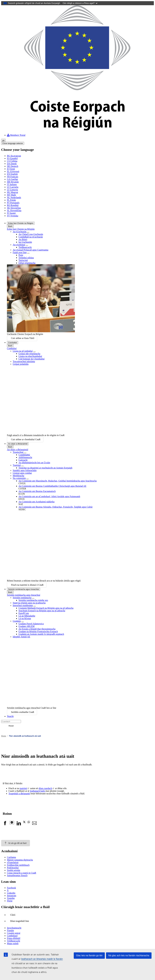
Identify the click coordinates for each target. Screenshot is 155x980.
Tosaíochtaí (18, 452)
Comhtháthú (24, 455)
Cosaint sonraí (14, 933)
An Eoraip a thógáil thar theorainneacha (37, 629)
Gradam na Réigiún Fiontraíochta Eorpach (38, 631)
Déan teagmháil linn (20, 921)
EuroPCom (24, 613)
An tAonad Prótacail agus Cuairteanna (31, 250)
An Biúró (23, 239)
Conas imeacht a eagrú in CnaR (22, 873)
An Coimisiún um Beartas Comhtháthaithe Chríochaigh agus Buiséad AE (52, 486)
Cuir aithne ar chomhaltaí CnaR (26, 439)
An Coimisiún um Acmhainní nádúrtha (37, 502)
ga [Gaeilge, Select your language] (3, 140)
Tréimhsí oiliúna (26, 258)
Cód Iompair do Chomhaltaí (32, 359)
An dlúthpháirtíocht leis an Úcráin (34, 463)
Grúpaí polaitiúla (21, 364)
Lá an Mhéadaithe (27, 616)
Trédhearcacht (25, 247)
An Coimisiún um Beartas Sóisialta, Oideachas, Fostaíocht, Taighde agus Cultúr (56, 507)
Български (14, 156)
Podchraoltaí (13, 868)
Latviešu (13, 187)
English (12, 174)
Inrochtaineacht (14, 928)
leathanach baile (38, 791)
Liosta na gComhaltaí (23, 351)
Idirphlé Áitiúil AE (21, 637)
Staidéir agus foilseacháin (25, 470)
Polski (11, 200)
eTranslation (13, 862)
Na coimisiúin (19, 478)
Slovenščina (14, 210)
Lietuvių (12, 190)
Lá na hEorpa (25, 618)
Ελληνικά (13, 171)
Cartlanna (11, 857)
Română (13, 205)
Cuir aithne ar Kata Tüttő (23, 338)
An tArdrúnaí (19, 245)
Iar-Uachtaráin (25, 242)
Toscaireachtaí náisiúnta (24, 361)
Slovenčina (14, 208)
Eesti (11, 169)
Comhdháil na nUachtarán (31, 237)
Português (13, 203)
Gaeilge (12, 179)
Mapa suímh (13, 943)
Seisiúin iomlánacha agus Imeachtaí (23, 589)
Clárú (13, 915)
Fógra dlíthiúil (14, 938)
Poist (21, 255)
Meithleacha (18, 476)
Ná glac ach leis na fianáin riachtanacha (129, 955)
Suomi (11, 213)
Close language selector (13, 143)
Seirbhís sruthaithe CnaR (23, 712)
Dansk (12, 164)
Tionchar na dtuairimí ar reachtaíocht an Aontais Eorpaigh (45, 468)
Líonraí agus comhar (22, 473)
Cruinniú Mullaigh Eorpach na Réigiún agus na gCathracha (46, 608)
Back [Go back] (10, 226)
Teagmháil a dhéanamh (19, 794)
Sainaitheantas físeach (17, 875)
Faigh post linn (20, 252)
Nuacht (10, 716)
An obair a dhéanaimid (18, 444)
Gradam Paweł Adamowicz (31, 624)
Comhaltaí (13, 343)
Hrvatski (13, 182)
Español (12, 158)
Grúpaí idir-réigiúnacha (29, 354)
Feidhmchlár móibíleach (18, 865)
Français (13, 177)
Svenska (13, 216)
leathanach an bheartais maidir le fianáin (42, 959)
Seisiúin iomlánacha (22, 598)
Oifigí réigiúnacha (27, 263)
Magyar (13, 192)
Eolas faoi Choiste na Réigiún (21, 223)
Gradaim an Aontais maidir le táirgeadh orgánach (41, 634)
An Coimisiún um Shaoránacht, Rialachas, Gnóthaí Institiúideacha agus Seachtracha (58, 481)
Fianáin (10, 930)
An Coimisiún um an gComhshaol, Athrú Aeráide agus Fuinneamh (49, 496)
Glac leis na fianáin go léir (89, 955)
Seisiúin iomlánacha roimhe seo (33, 600)
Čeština (12, 161)
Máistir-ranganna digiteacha (20, 860)
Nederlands (14, 197)
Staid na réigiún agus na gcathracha (29, 603)
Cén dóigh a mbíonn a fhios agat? (80, 3)
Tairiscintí (23, 260)
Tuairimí (17, 465)
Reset (11, 726)
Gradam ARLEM (27, 626)
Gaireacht (23, 460)
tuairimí (23, 788)
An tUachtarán (20, 232)
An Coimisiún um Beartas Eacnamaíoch (37, 491)
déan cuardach (45, 788)
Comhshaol (12, 936)
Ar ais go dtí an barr (15, 843)
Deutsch (13, 166)
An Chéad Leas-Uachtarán (31, 234)
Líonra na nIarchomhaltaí (30, 356)
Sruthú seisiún (14, 870)
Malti (11, 195)
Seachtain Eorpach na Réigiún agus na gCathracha (42, 611)
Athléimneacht (25, 457)
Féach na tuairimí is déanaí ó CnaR (27, 585)
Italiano (12, 184)
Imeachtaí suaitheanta (23, 605)
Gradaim (17, 621)
